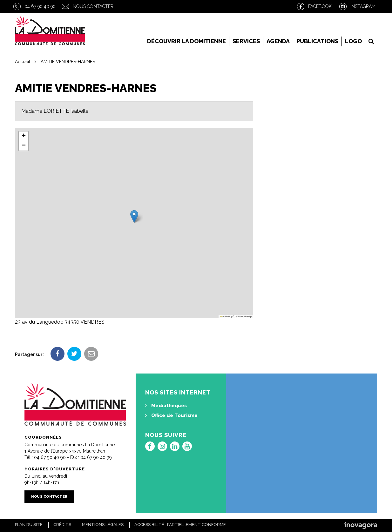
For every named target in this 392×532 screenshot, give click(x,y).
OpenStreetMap (243, 317)
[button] (134, 216)
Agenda (278, 41)
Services (246, 41)
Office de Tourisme (171, 415)
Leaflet (225, 317)
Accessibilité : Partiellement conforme (180, 525)
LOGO (353, 41)
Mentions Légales (103, 525)
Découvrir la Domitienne (186, 41)
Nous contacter (93, 6)
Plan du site (29, 525)
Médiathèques (166, 406)
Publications (317, 41)
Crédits (62, 525)
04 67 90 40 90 (40, 6)
